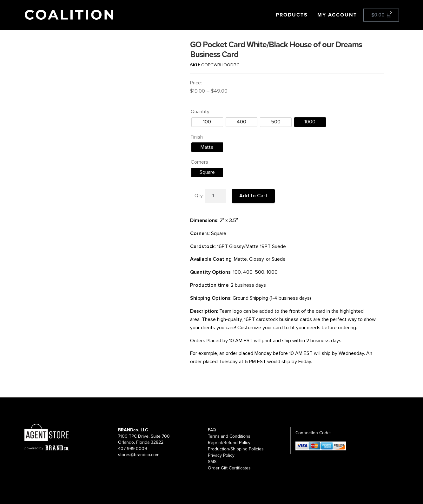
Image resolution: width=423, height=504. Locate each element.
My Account (337, 15)
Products (292, 15)
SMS (212, 462)
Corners (199, 162)
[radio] (207, 122)
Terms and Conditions (229, 436)
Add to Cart (253, 196)
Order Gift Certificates (229, 468)
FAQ (212, 430)
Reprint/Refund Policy (229, 443)
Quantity (200, 112)
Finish (197, 137)
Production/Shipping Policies (236, 449)
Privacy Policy (221, 455)
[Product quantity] (216, 196)
